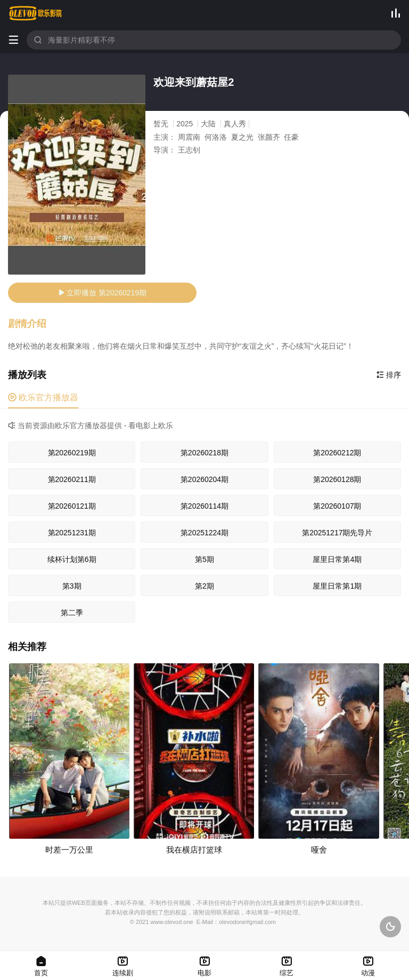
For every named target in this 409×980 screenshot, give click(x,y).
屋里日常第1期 (337, 586)
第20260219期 (72, 453)
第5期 (204, 559)
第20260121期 (72, 506)
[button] (32, 324)
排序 (389, 375)
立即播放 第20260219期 (102, 293)
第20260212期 (337, 453)
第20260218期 (204, 453)
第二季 (72, 613)
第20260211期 (72, 479)
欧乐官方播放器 (43, 397)
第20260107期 (337, 506)
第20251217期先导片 (337, 533)
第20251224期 (204, 533)
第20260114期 (204, 506)
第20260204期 (204, 479)
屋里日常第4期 (337, 559)
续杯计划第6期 (72, 559)
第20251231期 (72, 533)
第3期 (72, 586)
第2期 (204, 586)
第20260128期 (337, 479)
